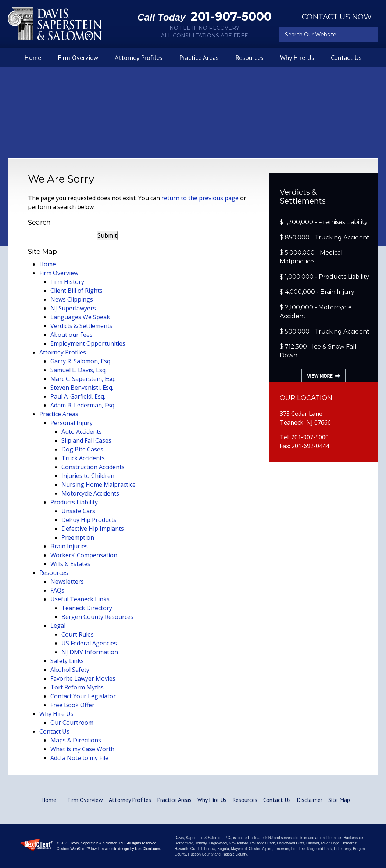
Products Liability (74, 502)
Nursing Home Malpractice (99, 485)
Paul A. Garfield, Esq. (78, 396)
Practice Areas (199, 57)
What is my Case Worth (82, 749)
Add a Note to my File (79, 758)
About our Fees (72, 335)
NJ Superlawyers (73, 308)
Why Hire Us (297, 57)
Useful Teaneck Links (80, 599)
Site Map (339, 800)
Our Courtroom (72, 723)
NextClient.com (147, 849)
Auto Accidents (82, 432)
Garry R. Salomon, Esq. (81, 361)
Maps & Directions (76, 740)
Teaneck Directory (87, 608)
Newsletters (67, 581)
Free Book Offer (72, 705)
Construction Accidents (93, 467)
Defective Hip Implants (93, 529)
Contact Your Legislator (83, 696)
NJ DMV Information (90, 652)
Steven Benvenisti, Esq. (82, 388)
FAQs (57, 590)
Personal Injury (72, 423)
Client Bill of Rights (76, 291)
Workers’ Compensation (84, 555)
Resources (249, 57)
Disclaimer (310, 800)
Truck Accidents (83, 458)
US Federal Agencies (89, 643)
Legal (58, 626)
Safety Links (67, 661)
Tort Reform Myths (77, 687)
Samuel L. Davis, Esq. (78, 370)
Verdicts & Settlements (81, 326)
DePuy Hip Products (89, 520)
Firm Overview (78, 57)
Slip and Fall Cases (86, 440)
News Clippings (72, 299)
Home (33, 57)
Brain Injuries (69, 546)
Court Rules (78, 634)
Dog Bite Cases (82, 449)
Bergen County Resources (97, 617)
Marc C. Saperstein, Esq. (83, 379)
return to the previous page (200, 198)
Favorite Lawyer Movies (83, 678)
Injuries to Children (88, 476)
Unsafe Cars (78, 511)
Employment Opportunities (88, 343)
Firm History (67, 282)
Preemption (78, 537)
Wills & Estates (70, 564)
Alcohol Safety (70, 670)
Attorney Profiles (139, 57)
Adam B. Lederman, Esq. (83, 405)
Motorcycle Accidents (90, 493)
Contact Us (346, 57)
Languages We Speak (80, 317)
